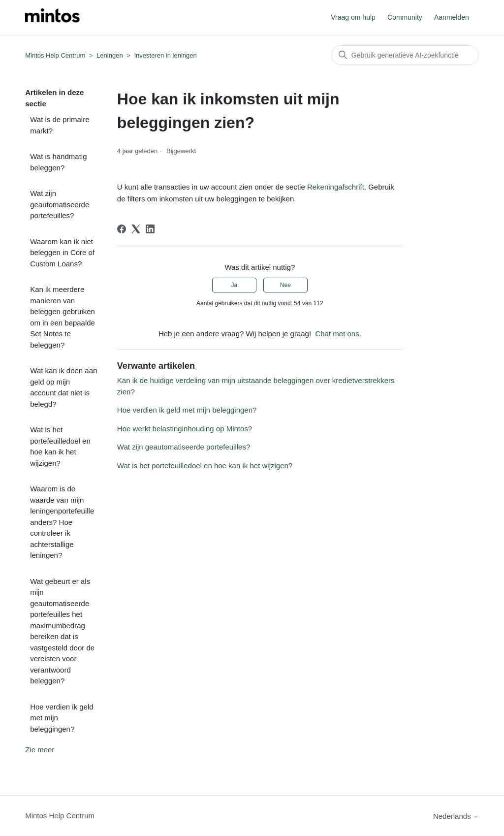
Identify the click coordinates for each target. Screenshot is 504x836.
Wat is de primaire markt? (60, 125)
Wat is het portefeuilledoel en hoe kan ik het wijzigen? (60, 446)
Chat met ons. (338, 334)
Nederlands (456, 816)
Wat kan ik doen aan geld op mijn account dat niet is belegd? (63, 387)
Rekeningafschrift (336, 187)
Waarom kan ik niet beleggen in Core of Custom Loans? (62, 253)
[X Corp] (136, 229)
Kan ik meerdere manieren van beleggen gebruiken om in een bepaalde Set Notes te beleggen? (63, 317)
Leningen (110, 55)
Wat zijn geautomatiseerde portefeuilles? (60, 204)
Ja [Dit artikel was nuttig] (234, 285)
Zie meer (40, 750)
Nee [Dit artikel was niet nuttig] (285, 285)
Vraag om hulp (353, 17)
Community (405, 17)
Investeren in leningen (165, 55)
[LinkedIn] (150, 229)
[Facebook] (122, 229)
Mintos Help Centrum (55, 55)
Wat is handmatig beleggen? (58, 162)
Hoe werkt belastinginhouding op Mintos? (185, 429)
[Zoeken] (405, 55)
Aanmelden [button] (452, 17)
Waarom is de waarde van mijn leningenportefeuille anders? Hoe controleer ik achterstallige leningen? (62, 522)
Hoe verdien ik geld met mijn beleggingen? (62, 718)
